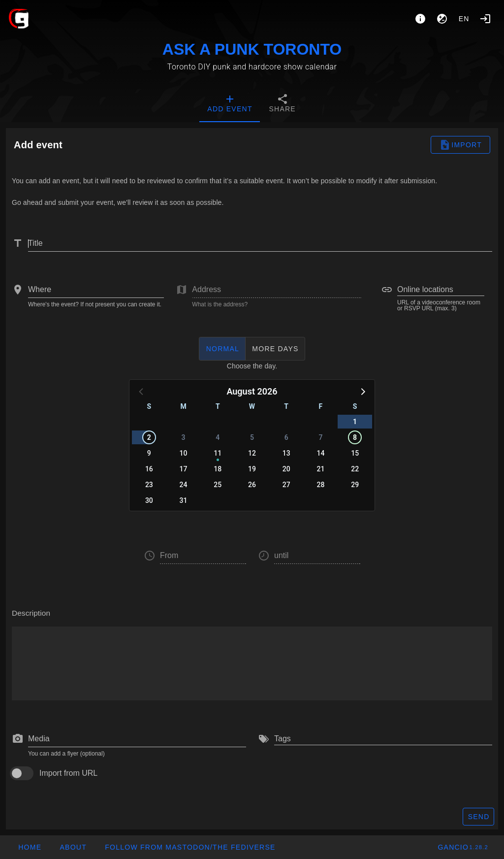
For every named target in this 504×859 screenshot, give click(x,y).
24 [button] (184, 485)
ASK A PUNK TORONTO (252, 49)
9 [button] (149, 453)
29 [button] (355, 485)
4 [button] (218, 437)
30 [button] (149, 500)
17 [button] (184, 469)
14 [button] (320, 453)
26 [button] (252, 485)
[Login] (485, 19)
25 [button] (218, 485)
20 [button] (286, 469)
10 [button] (184, 453)
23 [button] (149, 485)
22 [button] (355, 469)
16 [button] (149, 469)
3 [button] (184, 437)
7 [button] (320, 437)
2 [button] (149, 437)
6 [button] (286, 437)
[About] (420, 19)
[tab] (230, 104)
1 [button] (355, 422)
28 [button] (320, 485)
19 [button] (252, 469)
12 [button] (252, 453)
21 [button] (320, 469)
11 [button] (218, 453)
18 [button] (218, 469)
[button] (362, 391)
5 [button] (252, 437)
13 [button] (286, 453)
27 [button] (286, 485)
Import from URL (68, 773)
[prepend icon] (18, 739)
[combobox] (96, 290)
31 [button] (184, 500)
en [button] (464, 19)
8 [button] (355, 437)
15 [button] (355, 453)
